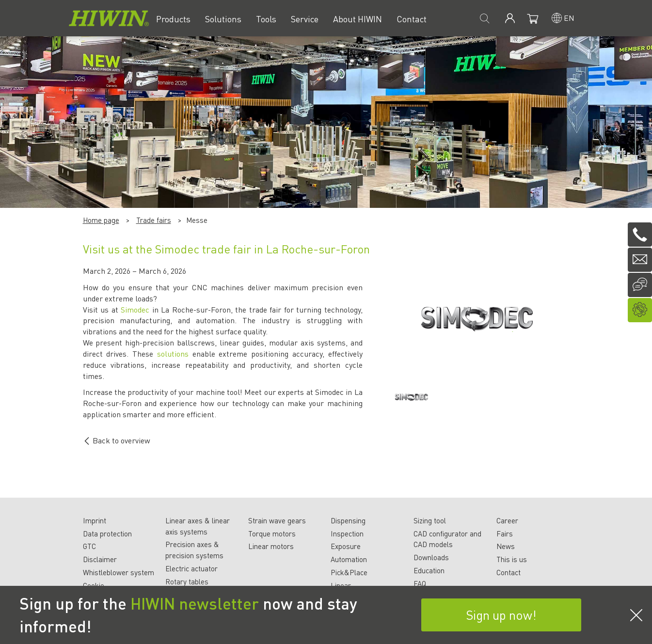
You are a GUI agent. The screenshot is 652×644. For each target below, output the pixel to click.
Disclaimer (100, 559)
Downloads (431, 557)
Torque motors (272, 534)
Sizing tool (430, 520)
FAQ (420, 583)
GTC (89, 546)
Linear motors (271, 546)
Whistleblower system (119, 572)
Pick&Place (349, 572)
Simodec (135, 309)
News (506, 546)
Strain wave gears (277, 520)
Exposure (346, 546)
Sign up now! (501, 615)
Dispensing (348, 520)
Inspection (347, 534)
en (569, 18)
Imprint (95, 520)
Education (429, 570)
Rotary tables (187, 581)
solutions (173, 353)
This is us (512, 559)
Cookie (94, 585)
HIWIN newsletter (195, 603)
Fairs (505, 534)
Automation (349, 559)
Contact (509, 572)
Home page (101, 220)
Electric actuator (191, 568)
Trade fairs (154, 220)
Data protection (107, 534)
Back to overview (117, 440)
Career (507, 520)
